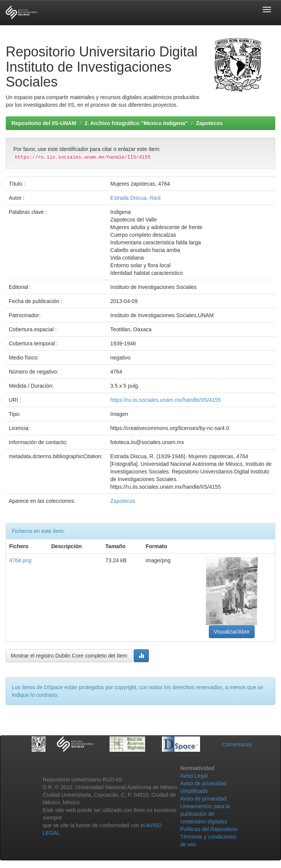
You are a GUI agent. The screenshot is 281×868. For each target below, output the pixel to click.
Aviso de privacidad (203, 799)
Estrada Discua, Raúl (136, 198)
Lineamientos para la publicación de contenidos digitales (205, 814)
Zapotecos (209, 123)
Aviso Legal (194, 776)
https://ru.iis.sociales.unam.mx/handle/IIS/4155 (166, 400)
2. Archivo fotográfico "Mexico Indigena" (136, 123)
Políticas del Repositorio (209, 829)
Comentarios (237, 744)
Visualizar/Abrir (232, 632)
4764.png (20, 560)
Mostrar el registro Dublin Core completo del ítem (69, 656)
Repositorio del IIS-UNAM (44, 123)
